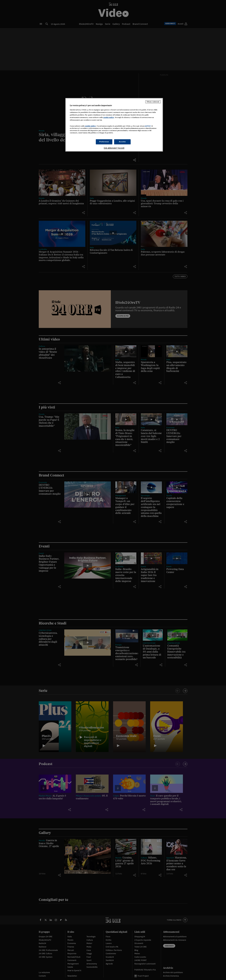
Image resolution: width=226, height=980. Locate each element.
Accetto (122, 142)
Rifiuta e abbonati (153, 102)
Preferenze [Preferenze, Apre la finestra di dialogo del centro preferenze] (104, 142)
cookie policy (109, 117)
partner (148, 126)
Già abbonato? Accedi (114, 148)
